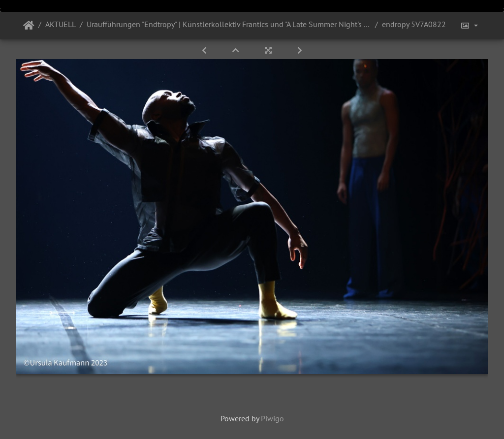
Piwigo (272, 418)
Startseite (29, 26)
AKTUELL (61, 24)
